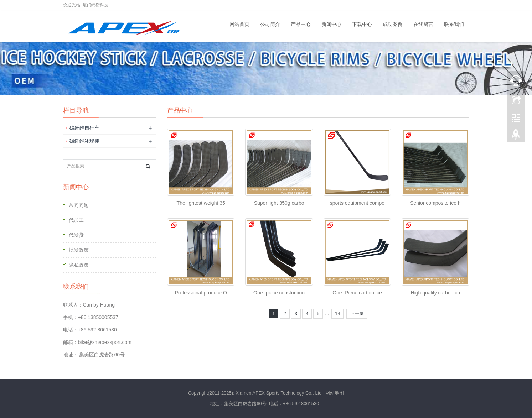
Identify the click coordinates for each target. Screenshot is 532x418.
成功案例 (393, 24)
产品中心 (301, 24)
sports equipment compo (357, 203)
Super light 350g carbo (279, 203)
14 (337, 313)
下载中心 (362, 24)
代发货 (76, 235)
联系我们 (454, 24)
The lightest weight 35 (201, 203)
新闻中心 (331, 24)
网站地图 (335, 393)
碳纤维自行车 (84, 128)
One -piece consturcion (279, 293)
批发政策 (79, 250)
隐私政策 (79, 265)
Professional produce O (201, 293)
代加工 (76, 220)
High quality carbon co (436, 293)
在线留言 (423, 24)
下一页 (357, 313)
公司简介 (270, 24)
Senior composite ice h (435, 203)
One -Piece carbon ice (357, 293)
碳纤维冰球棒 (84, 141)
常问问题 (79, 205)
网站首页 (239, 24)
